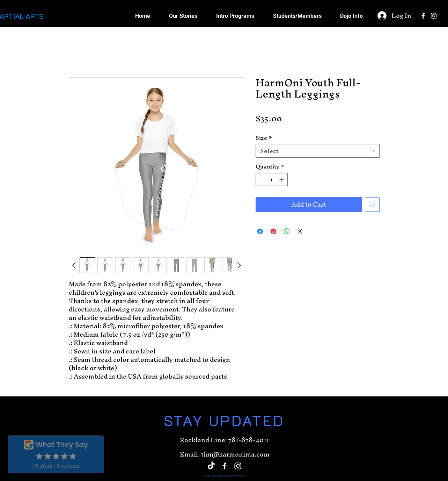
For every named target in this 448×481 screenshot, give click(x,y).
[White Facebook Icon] (423, 16)
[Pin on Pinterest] (273, 231)
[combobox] (318, 151)
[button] (297, 16)
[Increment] (282, 180)
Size (264, 138)
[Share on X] (300, 231)
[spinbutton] (272, 180)
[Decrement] (261, 180)
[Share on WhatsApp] (287, 231)
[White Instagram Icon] (434, 16)
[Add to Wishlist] (372, 204)
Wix (243, 476)
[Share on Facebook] (260, 231)
